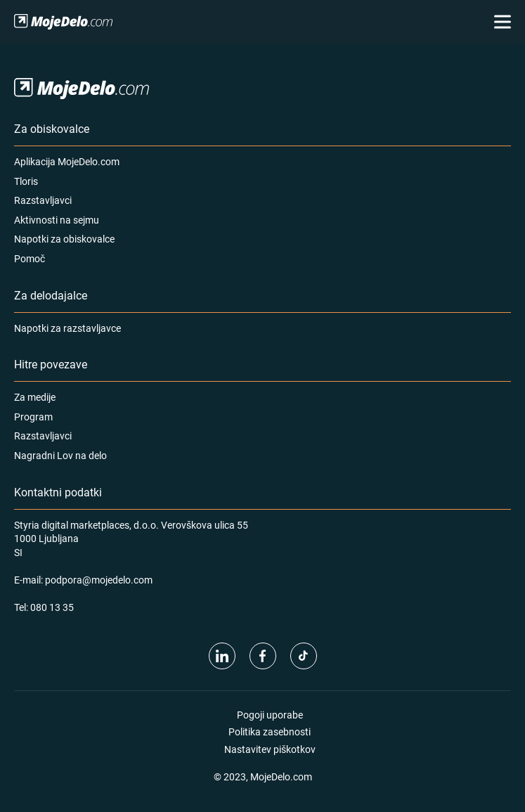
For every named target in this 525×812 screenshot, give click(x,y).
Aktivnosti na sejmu (57, 220)
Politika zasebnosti (270, 732)
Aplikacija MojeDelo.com (67, 161)
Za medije (35, 397)
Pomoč (30, 258)
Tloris (26, 181)
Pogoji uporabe (270, 715)
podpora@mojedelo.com (99, 580)
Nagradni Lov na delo (60, 455)
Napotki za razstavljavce (67, 328)
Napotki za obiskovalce (64, 239)
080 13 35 (52, 607)
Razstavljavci (43, 200)
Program (33, 417)
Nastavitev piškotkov (270, 749)
